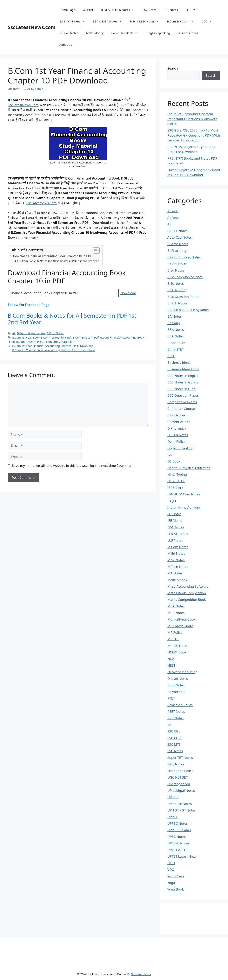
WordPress (176, 876)
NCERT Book (177, 652)
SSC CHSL (175, 738)
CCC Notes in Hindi (182, 389)
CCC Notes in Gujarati (184, 382)
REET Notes (176, 711)
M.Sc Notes (176, 560)
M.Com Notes (178, 547)
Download (128, 293)
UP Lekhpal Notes (181, 790)
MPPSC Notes (178, 646)
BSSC (171, 356)
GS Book (174, 461)
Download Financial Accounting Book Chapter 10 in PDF (52, 256)
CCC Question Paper (183, 395)
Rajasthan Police (180, 705)
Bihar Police (177, 343)
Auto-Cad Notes (180, 237)
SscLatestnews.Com (42, 203)
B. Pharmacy (177, 251)
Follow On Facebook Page (29, 305)
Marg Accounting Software (188, 586)
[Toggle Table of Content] (94, 250)
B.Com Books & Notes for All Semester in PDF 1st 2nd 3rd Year (59, 261)
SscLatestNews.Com (23, 105)
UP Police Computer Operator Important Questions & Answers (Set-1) (192, 119)
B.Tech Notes (177, 303)
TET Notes (171, 10)
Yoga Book (176, 889)
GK (170, 455)
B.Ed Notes (176, 270)
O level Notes (178, 679)
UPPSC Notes (178, 823)
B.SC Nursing (178, 290)
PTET (171, 698)
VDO (171, 870)
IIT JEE (172, 501)
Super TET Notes (180, 758)
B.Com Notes (55, 333)
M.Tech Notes (178, 567)
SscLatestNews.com (32, 27)
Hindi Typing (177, 474)
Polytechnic (176, 692)
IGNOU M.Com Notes (184, 494)
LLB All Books (178, 534)
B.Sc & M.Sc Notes (147, 21)
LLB (192, 10)
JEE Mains (175, 521)
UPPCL (173, 817)
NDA (171, 659)
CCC (209, 21)
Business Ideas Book (183, 369)
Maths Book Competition (187, 593)
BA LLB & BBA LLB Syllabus (188, 310)
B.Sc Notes (176, 283)
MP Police (175, 632)
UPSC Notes (177, 837)
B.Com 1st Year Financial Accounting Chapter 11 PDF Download (54, 350)
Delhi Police (176, 441)
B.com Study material (58, 342)
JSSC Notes (176, 527)
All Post (88, 10)
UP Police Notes (180, 804)
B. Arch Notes (178, 244)
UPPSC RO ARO (179, 830)
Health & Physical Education (189, 468)
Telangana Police (180, 771)
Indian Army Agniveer (184, 507)
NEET (171, 665)
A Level (173, 211)
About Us (70, 45)
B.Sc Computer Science (185, 277)
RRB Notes (176, 718)
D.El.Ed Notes (178, 435)
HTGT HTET (176, 481)
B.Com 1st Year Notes (31, 333)
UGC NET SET (178, 777)
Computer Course (181, 409)
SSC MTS (174, 744)
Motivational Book (181, 619)
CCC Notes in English (183, 376)
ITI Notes (174, 514)
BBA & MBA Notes (109, 21)
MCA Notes (176, 613)
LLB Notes (175, 540)
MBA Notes (176, 606)
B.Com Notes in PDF (29, 342)
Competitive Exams (182, 402)
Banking (174, 323)
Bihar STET (176, 349)
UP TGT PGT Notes (182, 810)
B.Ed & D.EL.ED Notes (120, 10)
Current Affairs (179, 422)
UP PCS (173, 797)
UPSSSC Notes (178, 843)
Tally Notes (176, 764)
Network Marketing (182, 672)
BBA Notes (176, 330)
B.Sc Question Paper (183, 297)
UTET (171, 863)
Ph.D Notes (176, 685)
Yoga (171, 883)
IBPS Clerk (175, 488)
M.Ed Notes (176, 553)
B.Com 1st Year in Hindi (56, 337)
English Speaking (158, 33)
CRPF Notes (176, 415)
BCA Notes (176, 336)
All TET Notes (178, 231)
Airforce (174, 218)
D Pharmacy (177, 428)
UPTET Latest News (182, 856)
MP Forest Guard (180, 626)
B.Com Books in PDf (86, 337)
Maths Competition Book (187, 600)
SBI (170, 725)
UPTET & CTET (178, 850)
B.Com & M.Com (182, 21)
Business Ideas (188, 33)
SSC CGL (174, 731)
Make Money (95, 33)
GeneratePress (141, 974)
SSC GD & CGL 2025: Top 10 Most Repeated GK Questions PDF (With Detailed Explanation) (194, 135)
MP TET (173, 639)
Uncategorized (179, 784)
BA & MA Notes (74, 21)
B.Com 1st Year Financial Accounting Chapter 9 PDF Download (53, 346)
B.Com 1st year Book (26, 337)
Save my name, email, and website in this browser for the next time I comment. (73, 465)
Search (173, 68)
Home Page (67, 10)
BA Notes (174, 316)
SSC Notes (149, 10)
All (14, 333)
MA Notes (175, 573)
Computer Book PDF (125, 33)
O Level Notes (69, 33)
